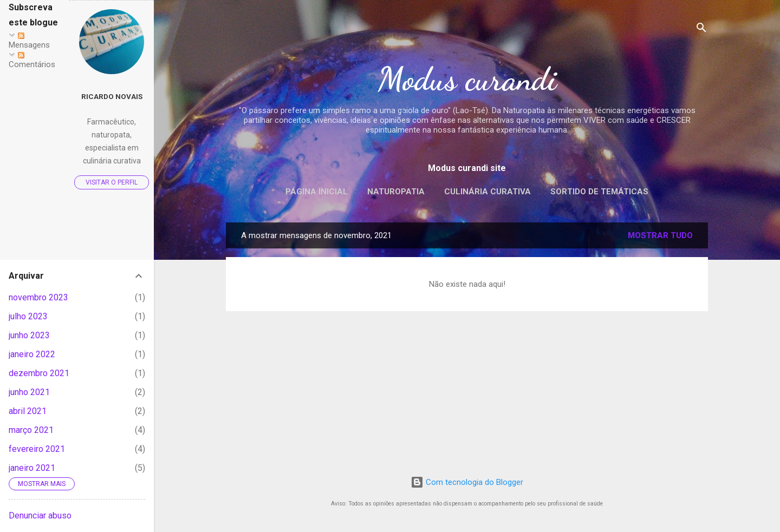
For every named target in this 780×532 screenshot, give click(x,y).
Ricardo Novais (112, 96)
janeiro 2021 (32, 468)
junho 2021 (29, 392)
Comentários (32, 61)
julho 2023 (28, 316)
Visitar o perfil (112, 182)
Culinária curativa (487, 192)
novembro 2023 (38, 297)
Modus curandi (467, 79)
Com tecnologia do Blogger (467, 482)
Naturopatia (396, 192)
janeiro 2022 (32, 354)
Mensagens (29, 41)
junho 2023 (29, 335)
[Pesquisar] (701, 29)
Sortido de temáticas (599, 192)
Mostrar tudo (660, 235)
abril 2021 (28, 411)
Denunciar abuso (40, 515)
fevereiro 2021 (37, 449)
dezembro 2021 (39, 373)
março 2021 (31, 430)
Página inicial (317, 192)
